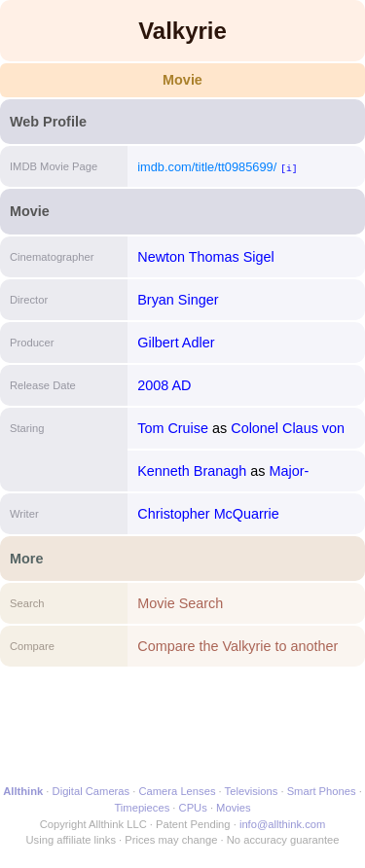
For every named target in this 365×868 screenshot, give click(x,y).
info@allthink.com (282, 824)
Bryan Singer (178, 300)
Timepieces (142, 808)
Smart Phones (322, 791)
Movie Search (180, 603)
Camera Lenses (178, 791)
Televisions (252, 791)
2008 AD (164, 385)
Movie (182, 80)
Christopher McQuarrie (208, 514)
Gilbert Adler (176, 343)
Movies (233, 808)
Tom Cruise (173, 428)
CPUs (193, 808)
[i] (289, 168)
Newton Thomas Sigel (206, 257)
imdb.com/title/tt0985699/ (207, 167)
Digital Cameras (91, 791)
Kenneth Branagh (192, 471)
